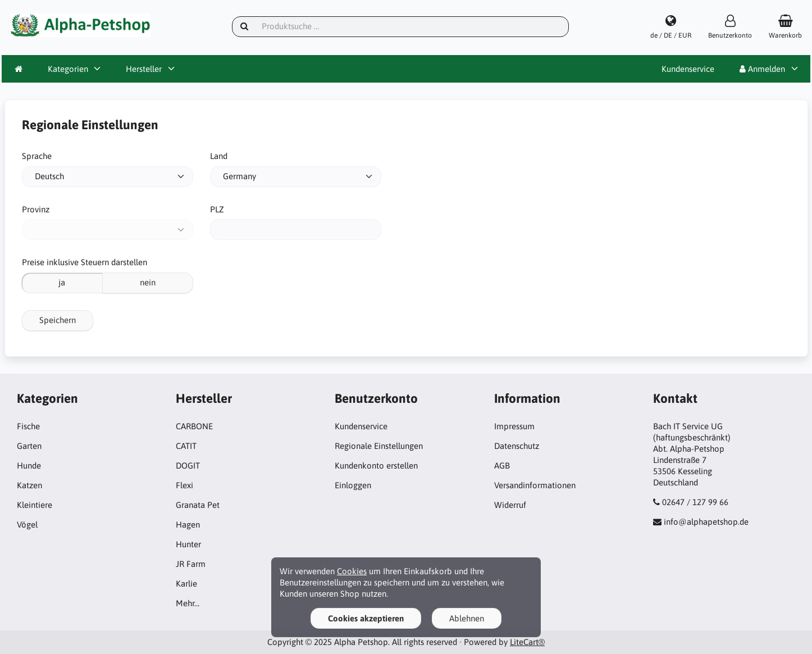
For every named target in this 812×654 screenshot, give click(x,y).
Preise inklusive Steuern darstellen (85, 262)
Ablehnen (467, 618)
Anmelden (762, 69)
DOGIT (188, 465)
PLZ (217, 209)
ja (62, 282)
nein (148, 282)
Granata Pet (198, 505)
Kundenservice (688, 69)
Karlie (186, 583)
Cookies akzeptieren (366, 618)
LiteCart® (527, 642)
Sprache (37, 156)
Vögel (27, 524)
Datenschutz (517, 446)
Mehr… (188, 603)
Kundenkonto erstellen (376, 465)
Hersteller (144, 69)
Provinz (36, 209)
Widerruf (510, 505)
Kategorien (68, 69)
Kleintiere (35, 505)
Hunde (29, 465)
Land (219, 156)
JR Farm (191, 564)
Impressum (514, 426)
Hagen (188, 524)
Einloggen (353, 485)
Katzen (29, 485)
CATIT (186, 446)
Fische (28, 426)
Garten (29, 446)
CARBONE (194, 426)
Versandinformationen (535, 485)
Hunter (188, 544)
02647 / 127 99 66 (695, 502)
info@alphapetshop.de (706, 522)
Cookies (352, 571)
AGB (502, 465)
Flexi (184, 485)
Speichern (58, 320)
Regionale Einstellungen (379, 446)
